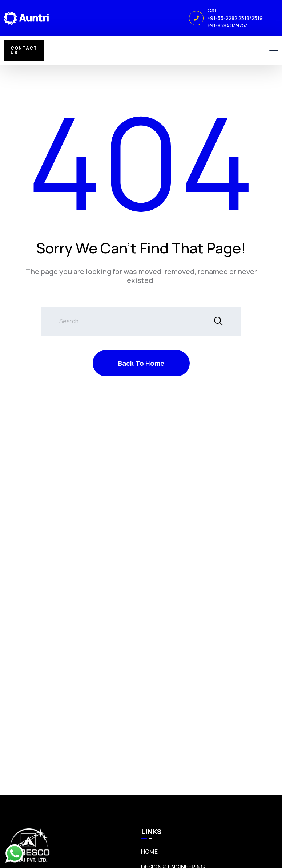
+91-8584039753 (227, 25)
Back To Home (141, 363)
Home (149, 852)
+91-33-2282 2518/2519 (235, 18)
